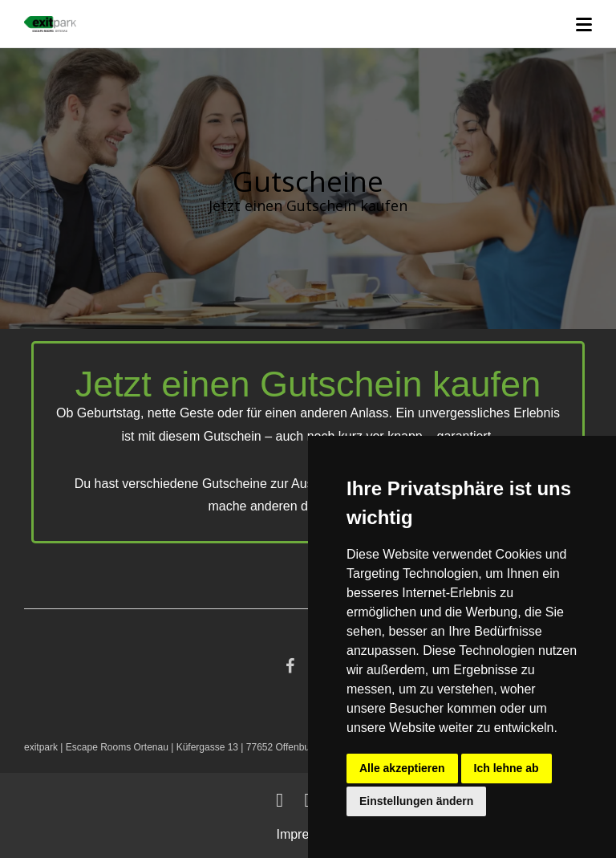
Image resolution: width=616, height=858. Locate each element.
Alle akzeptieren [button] (402, 768)
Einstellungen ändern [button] (416, 801)
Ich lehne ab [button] (507, 768)
